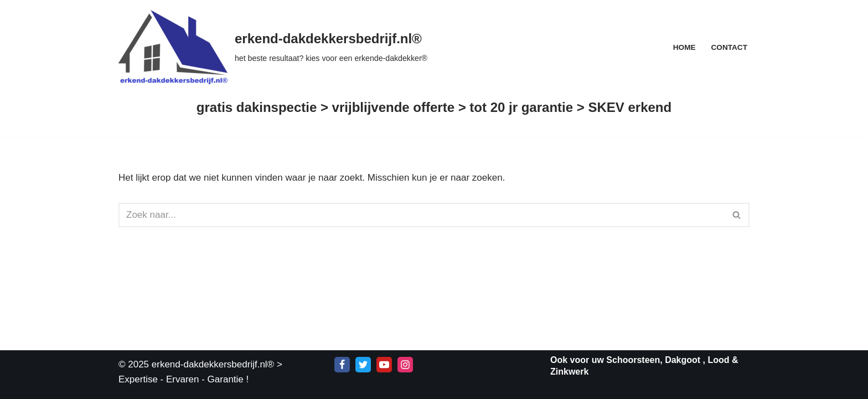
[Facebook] (342, 365)
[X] (363, 365)
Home (684, 47)
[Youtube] (384, 365)
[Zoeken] (422, 215)
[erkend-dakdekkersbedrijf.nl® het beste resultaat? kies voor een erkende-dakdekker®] (273, 47)
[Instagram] (405, 365)
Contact (729, 47)
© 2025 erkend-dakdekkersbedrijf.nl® (196, 364)
